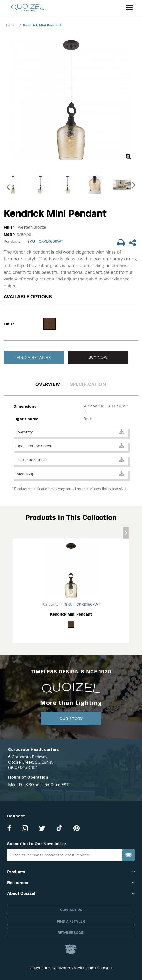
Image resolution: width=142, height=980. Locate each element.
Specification (88, 384)
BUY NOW (98, 357)
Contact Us (71, 910)
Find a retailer (71, 921)
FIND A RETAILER (34, 358)
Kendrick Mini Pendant (42, 25)
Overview (48, 384)
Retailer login (71, 933)
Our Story (71, 719)
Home (11, 25)
